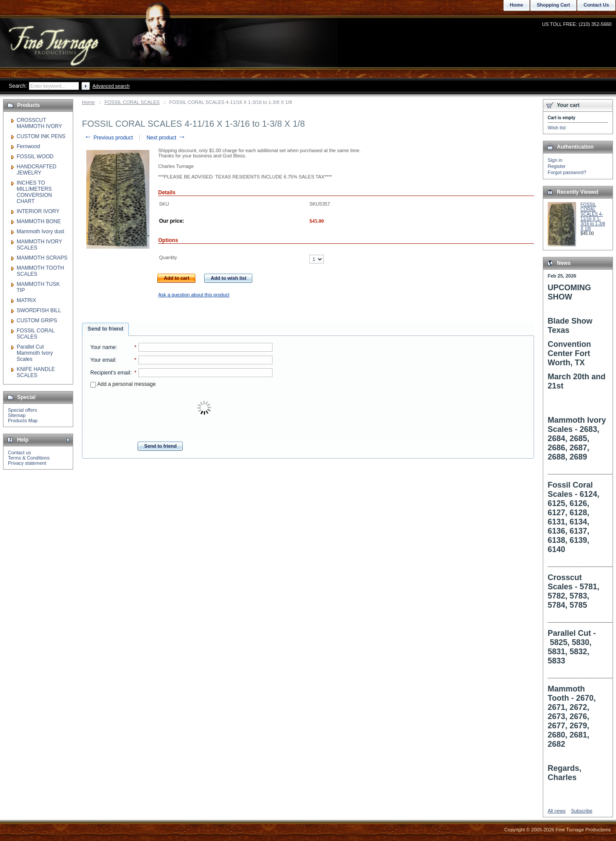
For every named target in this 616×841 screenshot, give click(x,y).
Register (557, 166)
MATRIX (26, 300)
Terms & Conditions (29, 458)
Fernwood (28, 146)
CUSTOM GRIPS (37, 321)
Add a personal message (123, 384)
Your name (103, 347)
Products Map (23, 420)
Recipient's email (110, 373)
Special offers (22, 410)
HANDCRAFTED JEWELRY (37, 170)
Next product (166, 138)
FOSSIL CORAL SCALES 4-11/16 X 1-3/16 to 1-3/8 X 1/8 (593, 217)
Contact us (19, 453)
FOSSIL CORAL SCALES (132, 102)
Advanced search (111, 86)
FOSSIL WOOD (35, 157)
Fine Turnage (55, 37)
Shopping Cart (553, 5)
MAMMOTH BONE (39, 221)
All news (557, 811)
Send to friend (105, 329)
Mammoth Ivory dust (41, 232)
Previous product (108, 138)
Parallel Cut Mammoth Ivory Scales (35, 353)
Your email (103, 360)
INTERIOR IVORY (38, 211)
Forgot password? (567, 172)
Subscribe (582, 811)
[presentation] (205, 408)
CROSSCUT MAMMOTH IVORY (39, 123)
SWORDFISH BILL (39, 310)
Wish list (557, 128)
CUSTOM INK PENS (41, 136)
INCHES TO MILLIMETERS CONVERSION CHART (34, 192)
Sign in (555, 160)
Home (88, 102)
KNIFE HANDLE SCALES (36, 372)
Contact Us (596, 5)
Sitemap (17, 415)
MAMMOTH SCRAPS (42, 258)
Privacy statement (27, 463)
